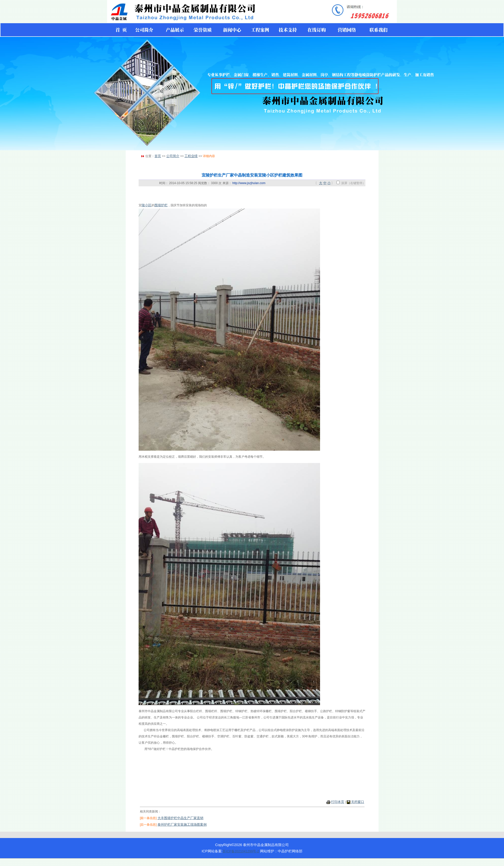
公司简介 (173, 156)
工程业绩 (191, 156)
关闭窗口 (358, 802)
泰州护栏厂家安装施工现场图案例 (182, 825)
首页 (158, 156)
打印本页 (338, 802)
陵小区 (147, 205)
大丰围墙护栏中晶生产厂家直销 (180, 818)
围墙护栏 (161, 205)
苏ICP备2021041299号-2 (241, 851)
